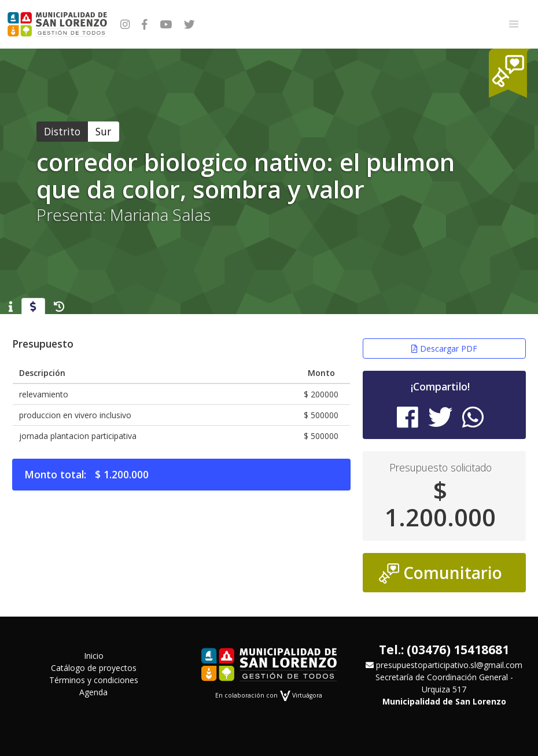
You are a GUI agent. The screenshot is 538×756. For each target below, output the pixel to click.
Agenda (93, 692)
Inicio (94, 656)
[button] (514, 24)
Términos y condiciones (94, 680)
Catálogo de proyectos (94, 668)
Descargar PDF (444, 349)
